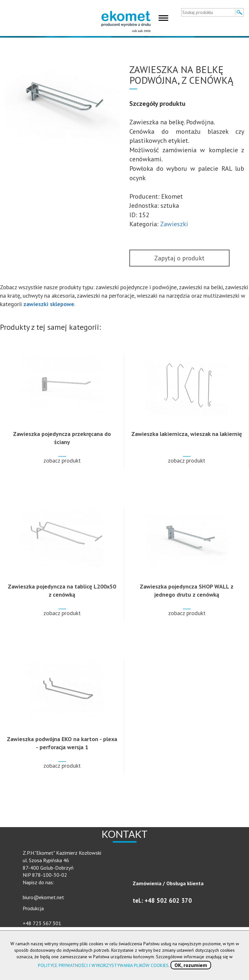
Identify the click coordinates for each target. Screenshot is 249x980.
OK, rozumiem (191, 965)
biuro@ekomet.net (43, 897)
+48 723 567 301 (42, 923)
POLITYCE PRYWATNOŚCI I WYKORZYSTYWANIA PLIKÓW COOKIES (103, 965)
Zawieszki (174, 224)
